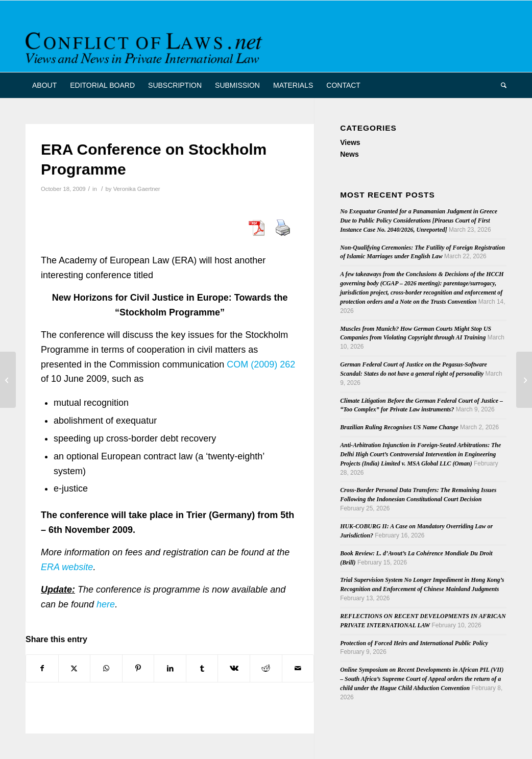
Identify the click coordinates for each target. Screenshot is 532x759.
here (106, 604)
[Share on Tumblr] (202, 668)
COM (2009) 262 (261, 364)
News (349, 154)
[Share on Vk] (234, 668)
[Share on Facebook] (42, 668)
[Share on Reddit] (266, 668)
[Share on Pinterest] (138, 668)
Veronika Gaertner (137, 189)
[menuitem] (44, 85)
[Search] (500, 85)
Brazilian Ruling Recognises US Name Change (399, 427)
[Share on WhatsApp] (106, 668)
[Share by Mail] (298, 668)
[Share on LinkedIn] (170, 668)
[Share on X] (75, 668)
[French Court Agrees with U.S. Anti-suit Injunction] (524, 380)
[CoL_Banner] (146, 45)
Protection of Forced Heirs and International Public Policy (414, 643)
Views (350, 142)
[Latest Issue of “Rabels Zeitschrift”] (8, 380)
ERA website (67, 567)
